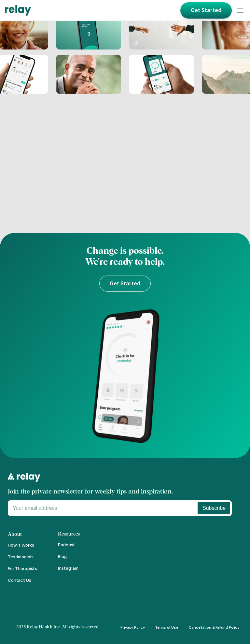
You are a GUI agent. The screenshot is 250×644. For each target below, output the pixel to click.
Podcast (66, 545)
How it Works (21, 545)
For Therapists (22, 568)
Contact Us (20, 580)
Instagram (68, 568)
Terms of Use (167, 627)
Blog (62, 556)
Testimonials (21, 557)
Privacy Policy (132, 627)
